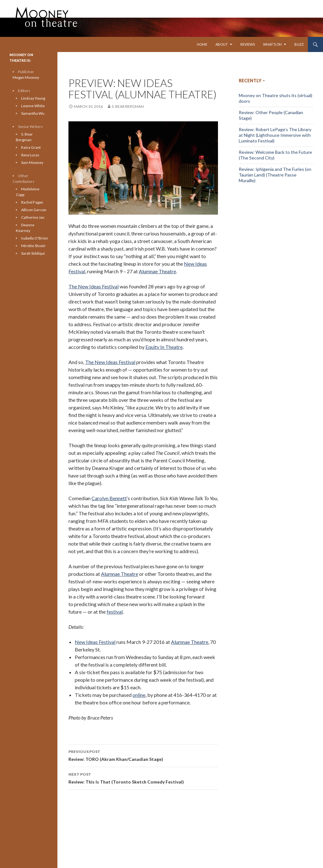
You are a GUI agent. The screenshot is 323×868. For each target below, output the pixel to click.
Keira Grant (31, 147)
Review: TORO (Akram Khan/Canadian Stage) (143, 755)
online (139, 695)
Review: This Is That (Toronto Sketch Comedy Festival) (143, 778)
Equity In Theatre (164, 347)
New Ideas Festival (95, 642)
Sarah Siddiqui (33, 253)
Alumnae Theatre (157, 271)
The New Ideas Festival (94, 286)
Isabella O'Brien (35, 238)
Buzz (299, 44)
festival (115, 612)
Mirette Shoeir (33, 246)
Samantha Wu (33, 113)
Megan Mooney (26, 77)
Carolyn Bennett (109, 498)
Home (202, 44)
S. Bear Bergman (128, 106)
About (222, 44)
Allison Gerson (34, 210)
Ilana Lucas (30, 155)
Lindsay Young (33, 98)
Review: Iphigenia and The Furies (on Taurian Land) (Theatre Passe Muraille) (275, 175)
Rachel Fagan (32, 202)
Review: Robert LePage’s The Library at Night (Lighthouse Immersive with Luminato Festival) (275, 135)
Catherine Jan (33, 217)
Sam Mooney (32, 162)
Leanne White (33, 106)
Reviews (248, 44)
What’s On (272, 44)
